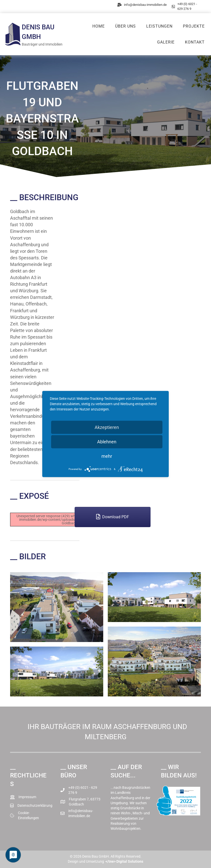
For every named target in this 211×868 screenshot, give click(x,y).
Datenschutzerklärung (35, 805)
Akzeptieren (107, 427)
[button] (113, 517)
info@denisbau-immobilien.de (145, 5)
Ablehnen (107, 442)
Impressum (27, 797)
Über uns (125, 26)
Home (99, 26)
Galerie (166, 42)
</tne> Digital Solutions (124, 861)
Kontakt (195, 42)
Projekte (194, 26)
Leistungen (159, 26)
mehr (107, 456)
